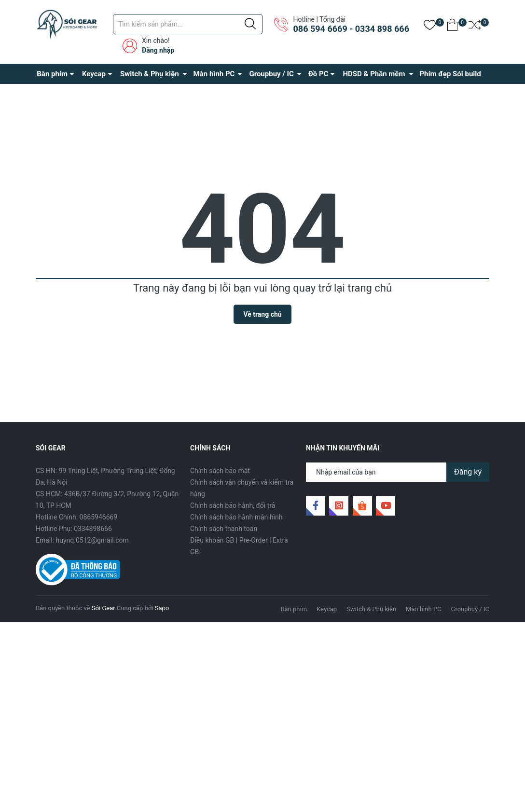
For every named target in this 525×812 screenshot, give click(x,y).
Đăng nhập (158, 50)
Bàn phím (52, 74)
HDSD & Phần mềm (374, 74)
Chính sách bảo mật (220, 471)
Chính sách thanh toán (224, 529)
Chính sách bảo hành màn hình (236, 517)
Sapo (162, 608)
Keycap (94, 74)
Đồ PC (318, 74)
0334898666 (93, 529)
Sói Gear (104, 608)
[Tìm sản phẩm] (188, 24)
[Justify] (250, 24)
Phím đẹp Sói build (450, 74)
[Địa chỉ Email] (398, 472)
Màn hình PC (214, 74)
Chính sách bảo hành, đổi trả (233, 505)
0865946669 (99, 517)
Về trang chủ (262, 314)
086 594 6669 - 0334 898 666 (351, 29)
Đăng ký (468, 472)
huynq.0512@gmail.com (92, 540)
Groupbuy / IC (271, 74)
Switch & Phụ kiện (150, 74)
